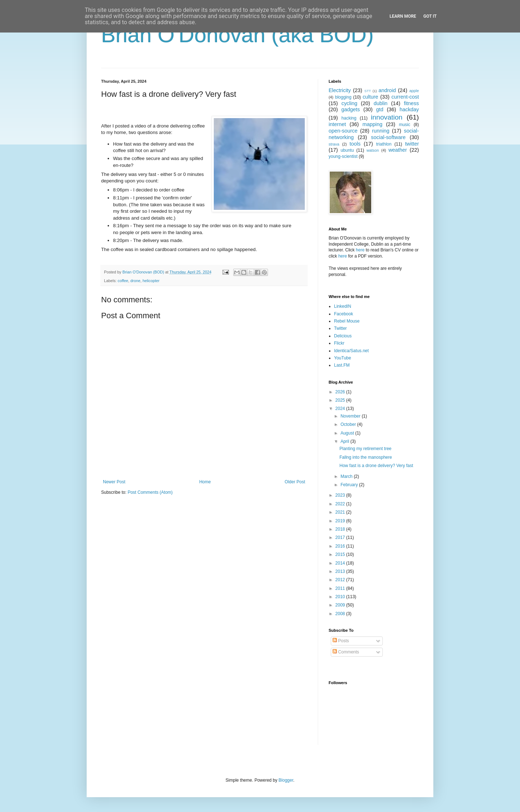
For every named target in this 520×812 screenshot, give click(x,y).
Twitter (340, 328)
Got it (430, 16)
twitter (412, 144)
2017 (341, 537)
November (351, 416)
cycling (349, 103)
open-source (343, 131)
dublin (381, 103)
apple (414, 91)
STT (368, 91)
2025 (341, 400)
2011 (341, 588)
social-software (388, 137)
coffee (123, 281)
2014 (341, 563)
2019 (341, 521)
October (349, 424)
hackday (409, 109)
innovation (387, 117)
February (350, 485)
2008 (341, 614)
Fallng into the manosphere (366, 457)
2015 (341, 554)
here (360, 250)
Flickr (339, 343)
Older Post (295, 482)
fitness (411, 103)
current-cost (405, 97)
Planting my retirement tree (365, 449)
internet (337, 124)
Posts (341, 641)
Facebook (344, 314)
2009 (341, 605)
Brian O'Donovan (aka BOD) (237, 35)
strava (334, 144)
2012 (341, 580)
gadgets (350, 109)
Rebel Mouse (347, 321)
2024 (341, 409)
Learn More (403, 16)
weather (398, 150)
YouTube (343, 358)
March (347, 476)
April (345, 441)
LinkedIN (343, 306)
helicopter (151, 281)
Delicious (343, 336)
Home (205, 482)
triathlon (384, 144)
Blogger (286, 780)
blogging (343, 97)
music (405, 125)
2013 (341, 571)
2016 (341, 546)
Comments (346, 652)
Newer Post (114, 482)
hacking (349, 118)
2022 (341, 504)
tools (355, 144)
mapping (372, 124)
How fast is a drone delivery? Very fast (376, 466)
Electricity (340, 90)
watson (373, 150)
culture (370, 97)
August (348, 433)
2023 (341, 495)
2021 (341, 512)
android (387, 90)
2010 (341, 597)
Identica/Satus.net (351, 351)
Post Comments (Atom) (150, 492)
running (381, 131)
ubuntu (347, 150)
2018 (341, 529)
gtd (380, 109)
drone (135, 281)
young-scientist (343, 156)
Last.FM (342, 365)
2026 (341, 392)
